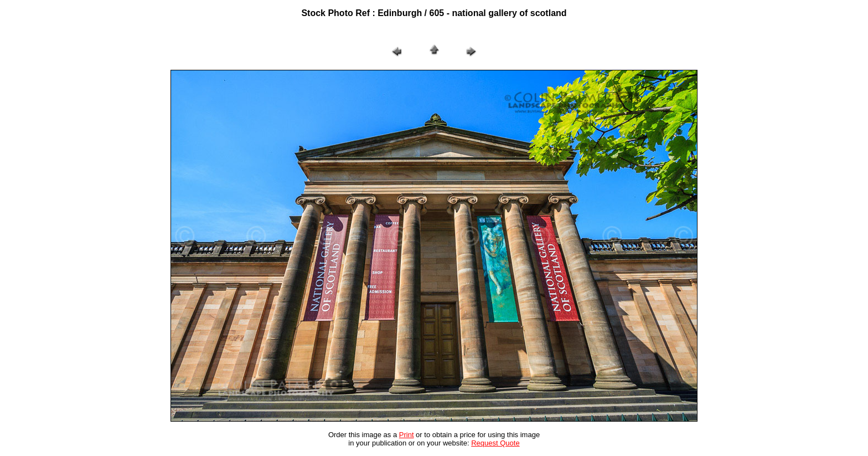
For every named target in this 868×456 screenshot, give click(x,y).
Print (407, 435)
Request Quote (495, 443)
